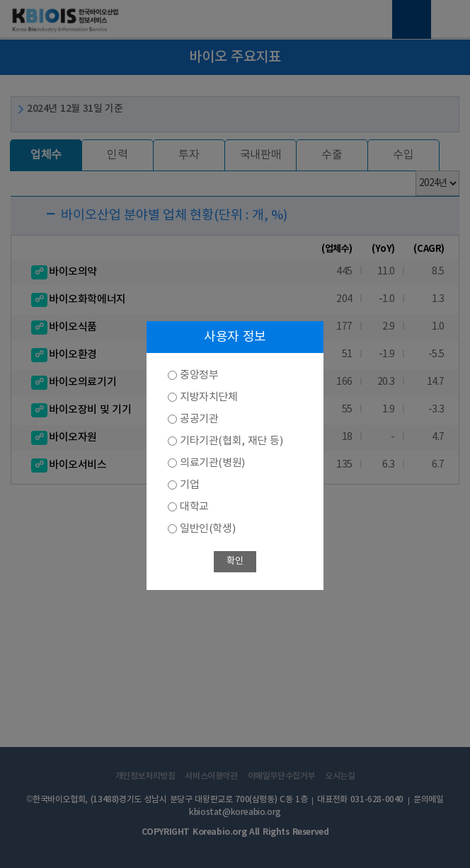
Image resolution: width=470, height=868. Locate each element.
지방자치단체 (209, 397)
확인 (235, 561)
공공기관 (199, 419)
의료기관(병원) (212, 463)
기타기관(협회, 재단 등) (231, 441)
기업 (189, 485)
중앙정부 (199, 375)
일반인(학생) (207, 529)
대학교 (194, 507)
